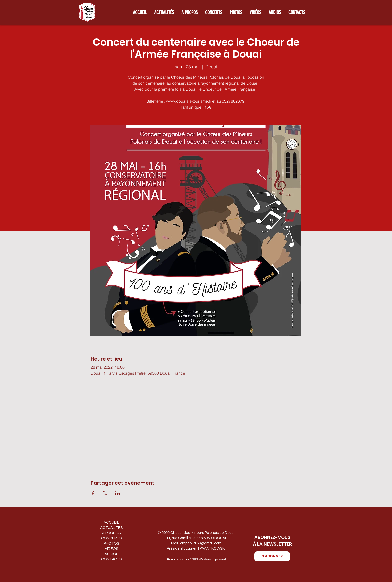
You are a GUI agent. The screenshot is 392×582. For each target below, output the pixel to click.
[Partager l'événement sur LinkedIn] (118, 493)
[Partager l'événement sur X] (105, 493)
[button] (272, 556)
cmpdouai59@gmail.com (201, 543)
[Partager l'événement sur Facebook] (93, 493)
